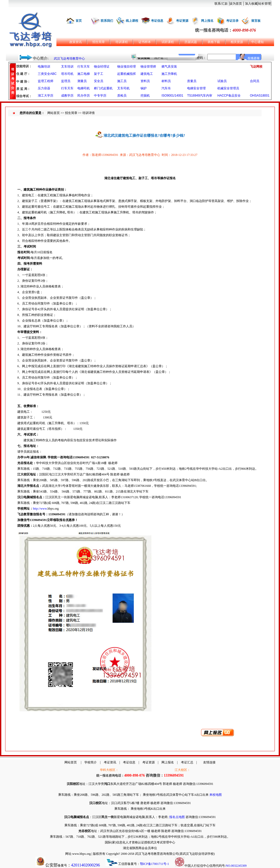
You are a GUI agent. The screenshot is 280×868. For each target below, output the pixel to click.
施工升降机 (169, 74)
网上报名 (207, 21)
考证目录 (232, 21)
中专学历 (100, 96)
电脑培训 (44, 67)
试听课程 (168, 42)
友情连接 (209, 762)
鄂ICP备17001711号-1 (154, 864)
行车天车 (84, 67)
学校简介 (91, 762)
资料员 (145, 81)
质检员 (122, 96)
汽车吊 (166, 88)
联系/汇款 (221, 4)
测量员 (82, 81)
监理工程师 (46, 81)
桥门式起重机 (103, 88)
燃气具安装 (169, 67)
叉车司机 (123, 88)
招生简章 (99, 42)
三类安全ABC (47, 74)
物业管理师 (148, 67)
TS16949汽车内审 (200, 96)
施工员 (122, 81)
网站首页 (54, 113)
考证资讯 (110, 762)
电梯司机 (84, 88)
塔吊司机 (67, 74)
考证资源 (182, 21)
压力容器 (44, 88)
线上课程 (132, 21)
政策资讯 (76, 42)
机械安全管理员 (228, 88)
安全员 (99, 81)
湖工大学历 (46, 96)
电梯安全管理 (196, 88)
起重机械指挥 (127, 74)
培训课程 (122, 42)
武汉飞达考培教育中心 (69, 59)
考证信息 (157, 21)
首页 (79, 21)
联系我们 (107, 21)
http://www (40, 509)
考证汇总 (187, 762)
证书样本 (145, 42)
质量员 (192, 81)
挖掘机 (145, 96)
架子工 (99, 74)
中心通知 (257, 42)
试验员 (222, 81)
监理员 (66, 81)
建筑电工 (147, 74)
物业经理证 (102, 67)
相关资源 (237, 42)
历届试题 (191, 42)
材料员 (166, 81)
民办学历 (84, 96)
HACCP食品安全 (229, 96)
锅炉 (144, 88)
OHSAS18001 (260, 96)
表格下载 (214, 42)
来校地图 (216, 795)
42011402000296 (86, 865)
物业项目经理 (127, 67)
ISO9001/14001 (172, 96)
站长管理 (264, 4)
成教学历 (67, 96)
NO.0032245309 (236, 866)
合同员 (255, 81)
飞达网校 (256, 67)
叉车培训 (67, 67)
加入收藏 (251, 4)
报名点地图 (177, 817)
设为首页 (236, 4)
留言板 (256, 21)
